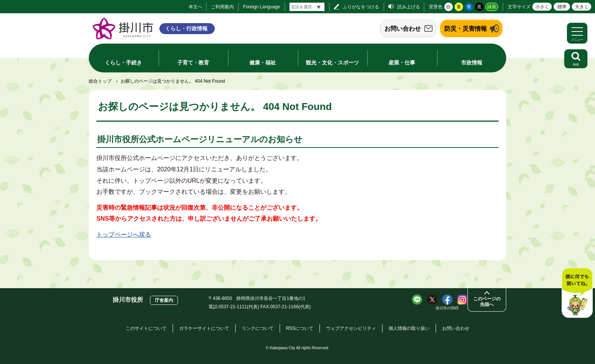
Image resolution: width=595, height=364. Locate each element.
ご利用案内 (222, 7)
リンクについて (258, 328)
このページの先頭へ (487, 302)
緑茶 (492, 7)
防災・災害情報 (466, 29)
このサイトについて (146, 328)
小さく (542, 7)
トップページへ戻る (124, 235)
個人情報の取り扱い (409, 328)
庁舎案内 (164, 300)
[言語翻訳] (307, 7)
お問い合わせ (403, 29)
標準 (562, 7)
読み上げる (409, 7)
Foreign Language (262, 7)
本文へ (195, 7)
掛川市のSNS (447, 308)
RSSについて (300, 328)
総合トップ (100, 81)
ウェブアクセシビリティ (351, 328)
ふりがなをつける (361, 7)
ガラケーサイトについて (204, 328)
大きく (582, 7)
